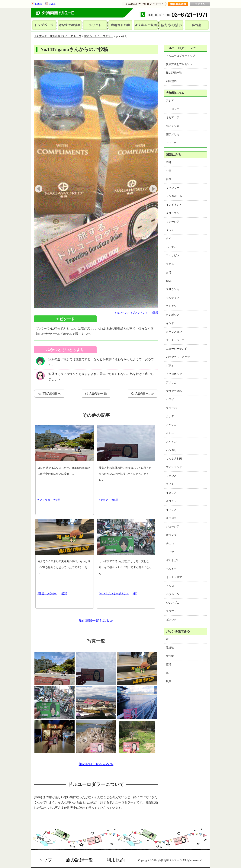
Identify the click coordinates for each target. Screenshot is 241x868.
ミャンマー (173, 188)
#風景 (155, 313)
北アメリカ (173, 126)
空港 (169, 664)
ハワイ (170, 399)
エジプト (171, 611)
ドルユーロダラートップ (181, 56)
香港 (169, 162)
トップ (45, 860)
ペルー (170, 433)
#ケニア (103, 500)
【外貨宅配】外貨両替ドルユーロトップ (58, 36)
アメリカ (171, 383)
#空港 (64, 594)
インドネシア (174, 205)
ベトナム (171, 247)
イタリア (171, 493)
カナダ (170, 416)
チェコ (170, 543)
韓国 (169, 179)
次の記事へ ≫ (142, 394)
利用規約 (171, 81)
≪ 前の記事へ (50, 394)
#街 (135, 594)
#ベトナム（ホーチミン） (114, 594)
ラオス (170, 264)
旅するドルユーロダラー (99, 36)
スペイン (171, 442)
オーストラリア (175, 340)
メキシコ (171, 425)
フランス (171, 476)
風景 (169, 681)
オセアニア (173, 118)
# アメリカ (44, 500)
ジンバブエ (173, 603)
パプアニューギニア (178, 357)
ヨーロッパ (173, 109)
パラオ (170, 366)
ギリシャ (171, 501)
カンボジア (173, 315)
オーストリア (174, 577)
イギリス (171, 510)
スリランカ (173, 289)
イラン (170, 230)
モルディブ (173, 298)
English (50, 4)
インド (170, 323)
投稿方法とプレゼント (179, 64)
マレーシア (173, 222)
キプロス (171, 518)
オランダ (171, 535)
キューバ (171, 408)
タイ (169, 239)
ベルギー (171, 569)
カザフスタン (174, 332)
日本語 (36, 4)
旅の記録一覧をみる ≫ (96, 621)
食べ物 (170, 656)
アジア (170, 101)
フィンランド (174, 467)
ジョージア (173, 527)
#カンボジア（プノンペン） (132, 313)
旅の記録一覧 (96, 394)
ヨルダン (171, 306)
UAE (169, 281)
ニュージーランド (177, 349)
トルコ (170, 586)
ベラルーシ (173, 594)
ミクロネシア (174, 374)
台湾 (169, 272)
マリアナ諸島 (174, 391)
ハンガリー (173, 450)
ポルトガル (173, 560)
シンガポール (174, 196)
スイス (170, 484)
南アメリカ (173, 134)
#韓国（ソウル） (47, 594)
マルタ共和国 (174, 459)
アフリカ (171, 143)
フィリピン (173, 255)
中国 (169, 171)
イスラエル (173, 213)
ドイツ (170, 552)
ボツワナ (171, 620)
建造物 (170, 648)
